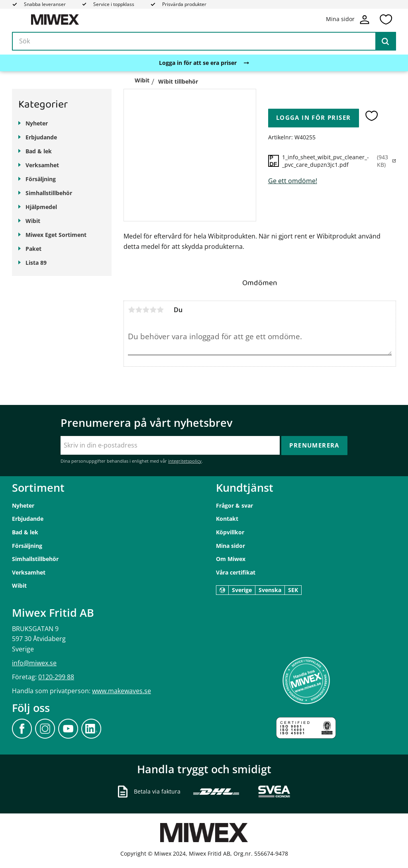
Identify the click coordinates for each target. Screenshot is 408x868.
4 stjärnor (153, 310)
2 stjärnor (139, 310)
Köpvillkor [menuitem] (230, 532)
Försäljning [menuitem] (41, 179)
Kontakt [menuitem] (227, 519)
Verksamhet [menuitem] (42, 165)
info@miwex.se (34, 663)
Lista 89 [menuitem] (36, 263)
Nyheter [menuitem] (37, 123)
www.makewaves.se (122, 691)
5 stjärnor (160, 310)
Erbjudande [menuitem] (41, 137)
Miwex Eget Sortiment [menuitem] (56, 235)
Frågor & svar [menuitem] (234, 505)
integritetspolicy (185, 461)
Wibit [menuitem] (33, 221)
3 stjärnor (146, 310)
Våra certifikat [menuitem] (236, 572)
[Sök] (385, 41)
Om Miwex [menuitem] (231, 559)
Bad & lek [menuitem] (39, 151)
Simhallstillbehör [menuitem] (49, 193)
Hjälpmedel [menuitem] (41, 207)
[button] (386, 20)
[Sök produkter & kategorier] (204, 41)
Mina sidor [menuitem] (230, 546)
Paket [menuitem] (33, 249)
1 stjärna (131, 310)
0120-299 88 (56, 677)
